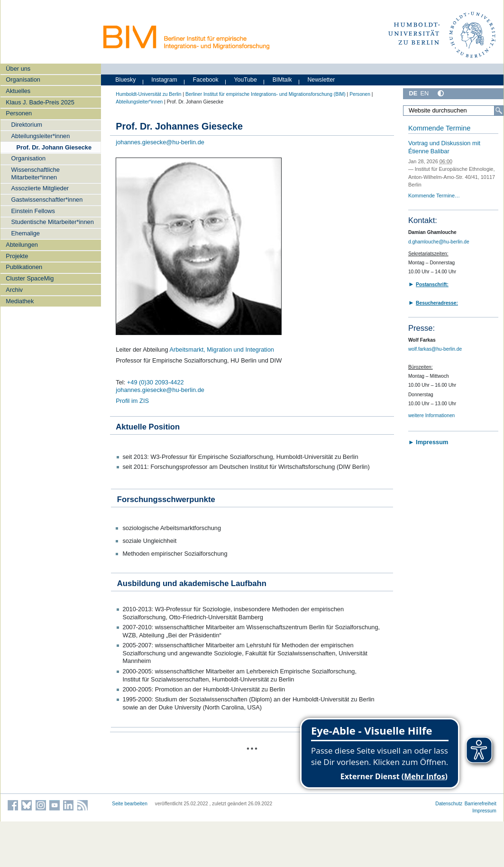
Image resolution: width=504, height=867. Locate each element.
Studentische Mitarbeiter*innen (53, 222)
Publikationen (24, 267)
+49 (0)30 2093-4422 (156, 382)
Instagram (164, 80)
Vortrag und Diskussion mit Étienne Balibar (444, 147)
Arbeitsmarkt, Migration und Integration (222, 350)
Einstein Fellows (33, 211)
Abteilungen (22, 245)
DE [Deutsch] (413, 93)
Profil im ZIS (132, 401)
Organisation (23, 79)
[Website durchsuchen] (453, 111)
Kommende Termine (439, 128)
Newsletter (321, 80)
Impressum (484, 811)
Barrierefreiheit (481, 804)
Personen (19, 113)
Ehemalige (26, 233)
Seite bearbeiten (130, 804)
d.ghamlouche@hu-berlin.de (439, 242)
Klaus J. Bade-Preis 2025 (40, 102)
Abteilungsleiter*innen (41, 136)
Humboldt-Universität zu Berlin (148, 94)
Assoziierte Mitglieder (40, 188)
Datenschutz (449, 804)
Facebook (206, 80)
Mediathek (20, 301)
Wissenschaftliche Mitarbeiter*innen (36, 173)
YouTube (246, 80)
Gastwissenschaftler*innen (47, 200)
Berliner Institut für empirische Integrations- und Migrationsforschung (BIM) (266, 94)
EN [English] (424, 93)
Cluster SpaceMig (30, 278)
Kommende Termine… (434, 196)
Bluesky (125, 80)
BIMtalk (282, 80)
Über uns (18, 69)
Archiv (14, 290)
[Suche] (499, 111)
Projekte (17, 256)
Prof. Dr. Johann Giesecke (54, 147)
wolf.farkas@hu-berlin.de (435, 349)
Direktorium (27, 125)
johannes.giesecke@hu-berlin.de (160, 142)
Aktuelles (18, 91)
